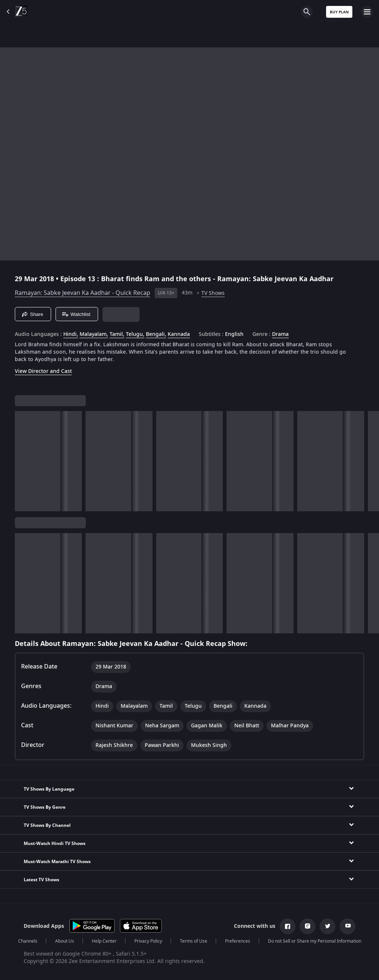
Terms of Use (194, 941)
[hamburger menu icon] (367, 12)
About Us (65, 941)
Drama (280, 334)
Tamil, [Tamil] (117, 334)
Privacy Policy (148, 941)
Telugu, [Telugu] (135, 334)
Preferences (238, 941)
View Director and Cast (43, 371)
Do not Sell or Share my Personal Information (315, 941)
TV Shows (213, 293)
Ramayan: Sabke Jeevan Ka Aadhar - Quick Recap (83, 293)
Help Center (104, 941)
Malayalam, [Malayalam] (94, 334)
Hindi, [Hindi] (71, 334)
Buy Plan (339, 12)
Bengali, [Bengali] (156, 334)
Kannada (179, 334)
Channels (28, 941)
